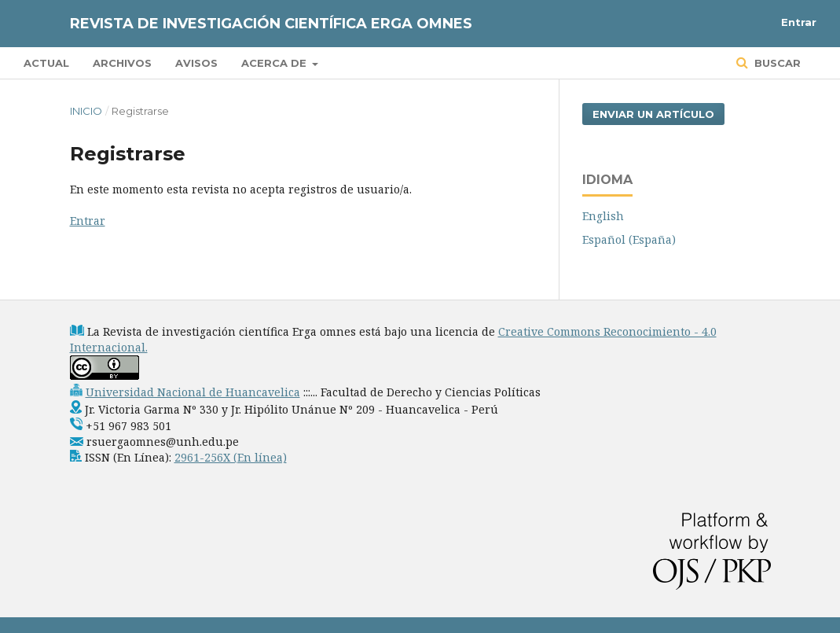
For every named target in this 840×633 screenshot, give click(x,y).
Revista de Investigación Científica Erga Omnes (271, 24)
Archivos (122, 63)
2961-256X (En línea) (231, 457)
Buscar (776, 63)
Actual (46, 63)
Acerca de (275, 63)
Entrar (799, 22)
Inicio (86, 111)
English (603, 216)
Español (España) (629, 239)
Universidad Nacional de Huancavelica (193, 392)
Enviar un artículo (653, 114)
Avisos (196, 63)
